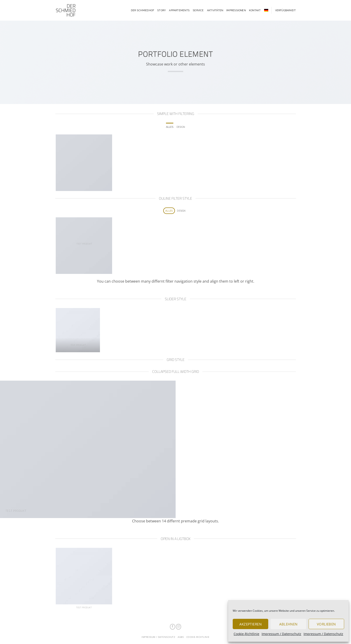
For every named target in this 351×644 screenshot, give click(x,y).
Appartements (179, 10)
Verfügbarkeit (286, 10)
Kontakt (255, 10)
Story (162, 10)
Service (198, 10)
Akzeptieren (250, 624)
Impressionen (236, 10)
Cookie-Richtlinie (246, 634)
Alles (170, 127)
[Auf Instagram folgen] (178, 627)
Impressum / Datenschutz (281, 634)
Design (181, 127)
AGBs (181, 637)
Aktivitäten (215, 10)
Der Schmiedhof (142, 10)
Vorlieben (326, 624)
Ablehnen (288, 624)
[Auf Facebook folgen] (173, 627)
